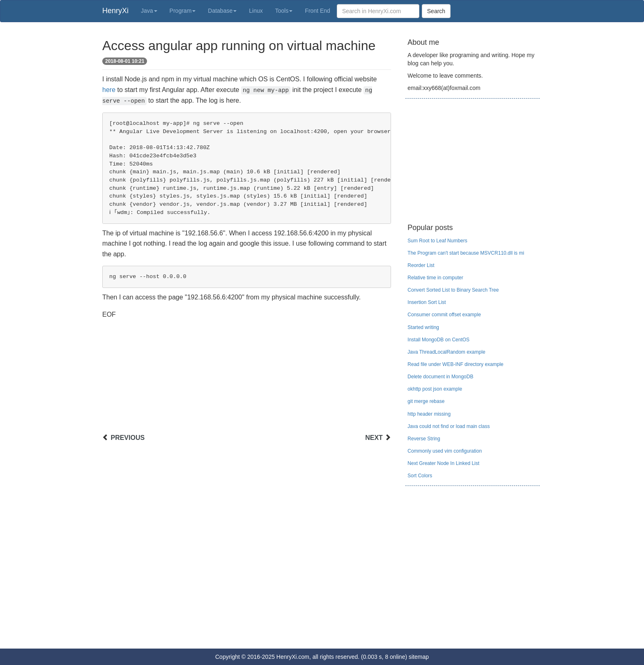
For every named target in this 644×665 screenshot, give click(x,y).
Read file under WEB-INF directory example (455, 364)
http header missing (429, 414)
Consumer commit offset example (444, 315)
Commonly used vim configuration (445, 451)
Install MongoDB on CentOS (438, 340)
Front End (317, 11)
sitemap (419, 657)
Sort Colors (420, 476)
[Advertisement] (247, 377)
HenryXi (115, 11)
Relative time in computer (435, 278)
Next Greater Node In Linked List (443, 463)
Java (149, 11)
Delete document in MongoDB (440, 377)
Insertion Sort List (427, 302)
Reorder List (421, 265)
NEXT (374, 438)
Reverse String (424, 439)
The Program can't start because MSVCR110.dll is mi (466, 253)
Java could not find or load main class (448, 426)
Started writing (423, 327)
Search (436, 11)
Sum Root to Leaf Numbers (437, 241)
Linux (256, 11)
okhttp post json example (435, 389)
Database (222, 11)
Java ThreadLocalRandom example (446, 352)
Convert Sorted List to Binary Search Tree (453, 290)
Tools (284, 11)
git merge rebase (426, 401)
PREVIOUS (128, 438)
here (109, 90)
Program (183, 11)
